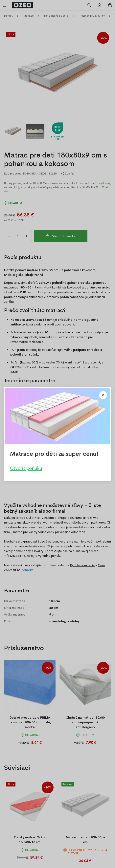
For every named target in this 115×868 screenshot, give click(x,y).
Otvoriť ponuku (26, 468)
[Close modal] (103, 395)
